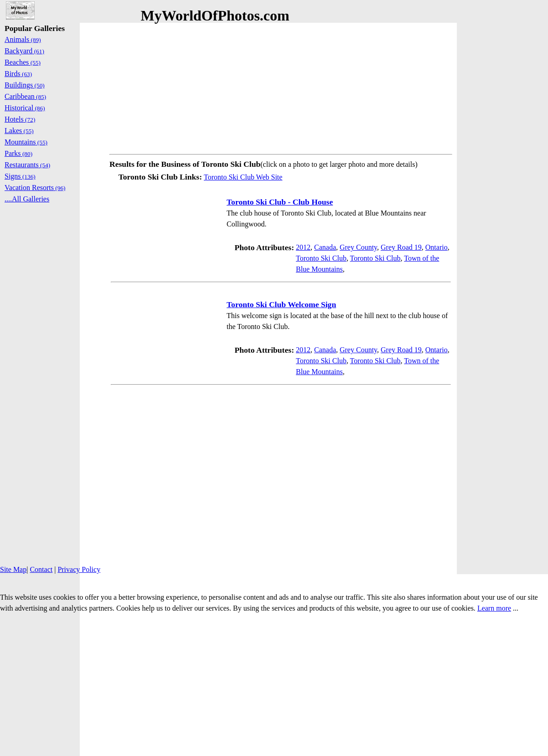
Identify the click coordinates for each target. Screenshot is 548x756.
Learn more (494, 608)
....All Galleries (27, 199)
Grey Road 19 (401, 247)
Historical (25, 108)
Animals (23, 39)
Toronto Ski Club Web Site (243, 177)
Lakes (19, 131)
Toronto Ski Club (321, 258)
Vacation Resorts (35, 188)
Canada (325, 247)
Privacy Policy (79, 569)
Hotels (20, 119)
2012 (303, 247)
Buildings (25, 85)
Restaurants (27, 165)
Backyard (24, 51)
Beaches (23, 62)
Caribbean (25, 96)
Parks (18, 153)
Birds (18, 74)
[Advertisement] (281, 87)
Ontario (437, 247)
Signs (20, 176)
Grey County (358, 247)
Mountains (26, 142)
